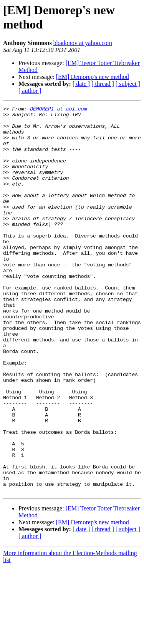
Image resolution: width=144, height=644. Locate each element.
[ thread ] (103, 84)
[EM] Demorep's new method (93, 77)
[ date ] (81, 84)
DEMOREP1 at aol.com (58, 110)
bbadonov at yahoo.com (83, 43)
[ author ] (30, 91)
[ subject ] (128, 84)
